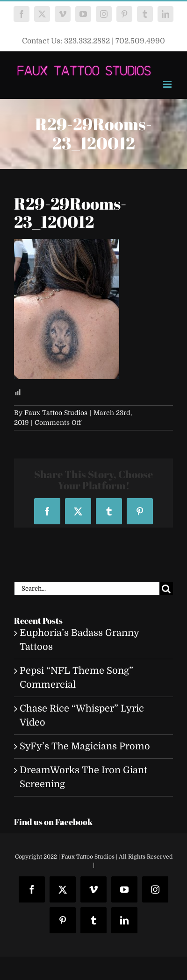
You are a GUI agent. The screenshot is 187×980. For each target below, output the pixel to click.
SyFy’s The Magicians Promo (85, 746)
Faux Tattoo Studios (56, 413)
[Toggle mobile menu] (168, 84)
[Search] (166, 589)
